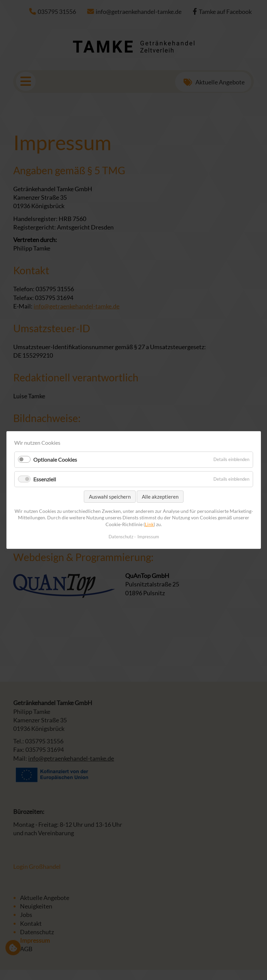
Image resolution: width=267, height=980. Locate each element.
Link (149, 524)
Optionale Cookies (55, 460)
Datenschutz (121, 537)
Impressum (148, 537)
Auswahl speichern (110, 497)
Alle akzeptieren (160, 497)
